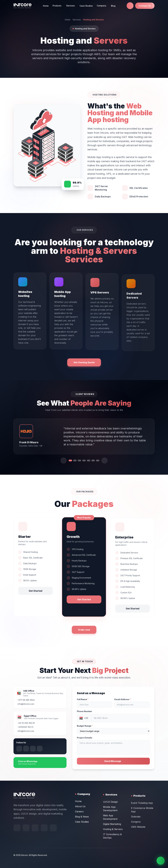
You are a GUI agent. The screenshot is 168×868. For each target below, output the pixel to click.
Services (77, 20)
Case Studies (86, 6)
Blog (113, 6)
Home (46, 6)
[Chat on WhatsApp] (161, 861)
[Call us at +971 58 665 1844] (130, 6)
